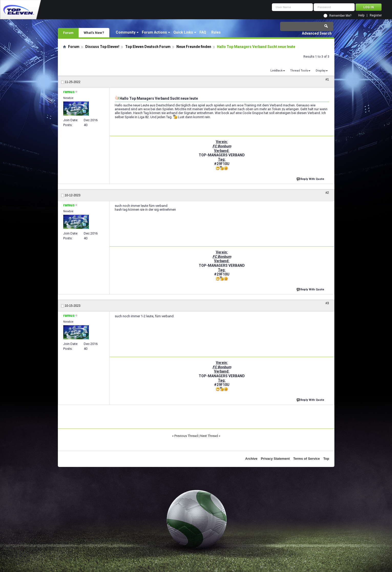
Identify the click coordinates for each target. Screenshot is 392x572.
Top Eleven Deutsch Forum (148, 47)
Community (126, 32)
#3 (327, 303)
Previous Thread (186, 436)
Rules (216, 32)
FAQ (203, 32)
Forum (68, 33)
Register (376, 16)
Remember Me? (340, 16)
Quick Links (183, 32)
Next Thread (209, 436)
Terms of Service (306, 459)
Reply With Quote (311, 178)
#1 (327, 79)
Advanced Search (317, 33)
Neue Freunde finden (194, 47)
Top (326, 459)
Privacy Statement (275, 459)
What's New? (94, 33)
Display (321, 71)
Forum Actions (154, 32)
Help (361, 16)
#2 (327, 193)
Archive (251, 459)
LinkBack (277, 71)
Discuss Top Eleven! (102, 47)
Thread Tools (299, 71)
